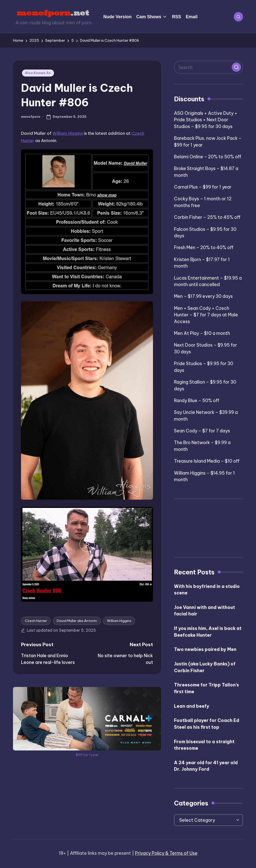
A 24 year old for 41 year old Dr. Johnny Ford (206, 766)
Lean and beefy (192, 706)
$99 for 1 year (87, 755)
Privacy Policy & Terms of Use (166, 853)
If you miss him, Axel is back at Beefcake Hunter (208, 632)
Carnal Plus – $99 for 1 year (203, 187)
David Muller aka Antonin (77, 621)
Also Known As (38, 73)
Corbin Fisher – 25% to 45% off (207, 217)
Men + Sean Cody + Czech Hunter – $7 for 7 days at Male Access (206, 315)
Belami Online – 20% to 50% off (208, 157)
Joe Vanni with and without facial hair (204, 611)
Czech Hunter (36, 621)
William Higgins (68, 133)
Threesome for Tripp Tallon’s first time (206, 688)
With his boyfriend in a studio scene (207, 590)
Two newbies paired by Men (205, 649)
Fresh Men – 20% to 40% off (204, 247)
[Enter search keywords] (208, 67)
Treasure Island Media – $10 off (207, 461)
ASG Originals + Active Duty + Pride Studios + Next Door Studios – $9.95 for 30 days (206, 120)
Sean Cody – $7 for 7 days (202, 431)
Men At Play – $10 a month (202, 333)
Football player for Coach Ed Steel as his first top (207, 724)
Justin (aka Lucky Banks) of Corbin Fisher (205, 667)
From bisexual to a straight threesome (204, 745)
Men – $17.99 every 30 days (203, 296)
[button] (236, 67)
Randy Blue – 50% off (197, 400)
